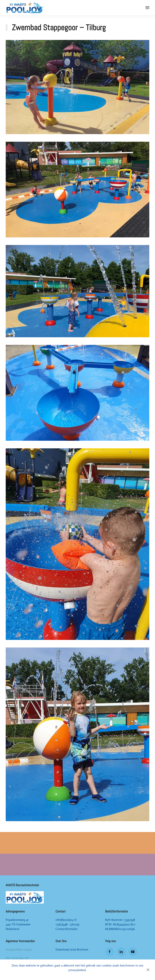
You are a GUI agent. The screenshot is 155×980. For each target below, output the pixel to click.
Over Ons (61, 941)
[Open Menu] (147, 8)
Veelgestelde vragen (19, 949)
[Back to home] (25, 8)
